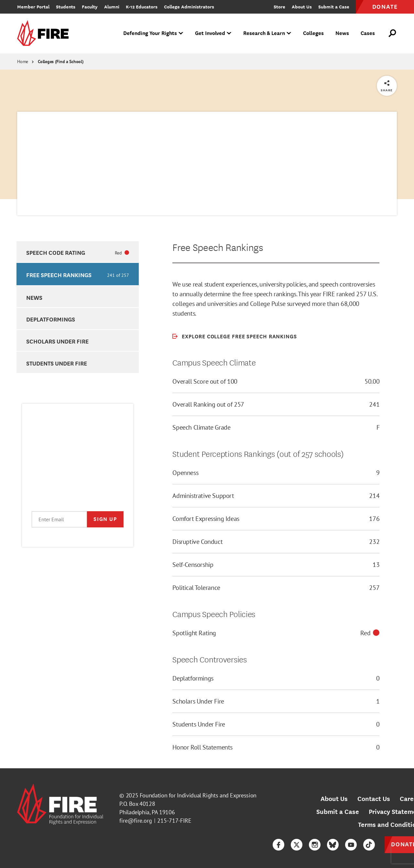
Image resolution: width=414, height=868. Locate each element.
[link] (45, 34)
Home (23, 62)
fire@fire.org (136, 821)
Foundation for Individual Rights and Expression (198, 795)
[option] (77, 252)
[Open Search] (393, 33)
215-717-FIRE (174, 821)
